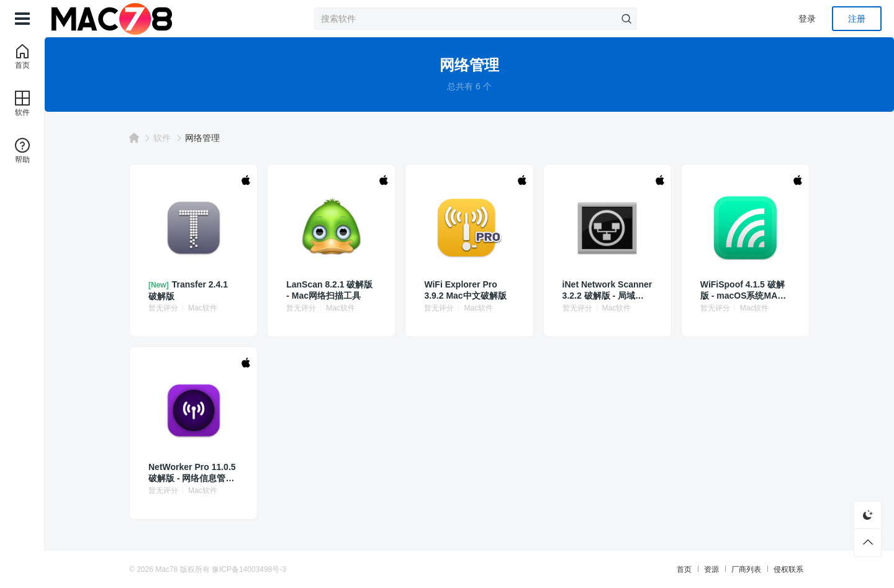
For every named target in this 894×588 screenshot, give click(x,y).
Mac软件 (203, 308)
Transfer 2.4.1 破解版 (188, 290)
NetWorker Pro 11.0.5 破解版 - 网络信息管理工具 (192, 473)
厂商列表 (746, 569)
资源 (711, 569)
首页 (684, 569)
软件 (162, 138)
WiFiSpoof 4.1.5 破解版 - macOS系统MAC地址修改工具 (743, 290)
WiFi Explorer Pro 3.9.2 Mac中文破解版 (465, 290)
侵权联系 (788, 569)
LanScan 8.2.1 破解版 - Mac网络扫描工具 (329, 290)
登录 (807, 19)
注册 (857, 19)
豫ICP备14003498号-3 (249, 569)
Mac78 (166, 569)
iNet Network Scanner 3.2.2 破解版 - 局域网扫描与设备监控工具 (607, 290)
